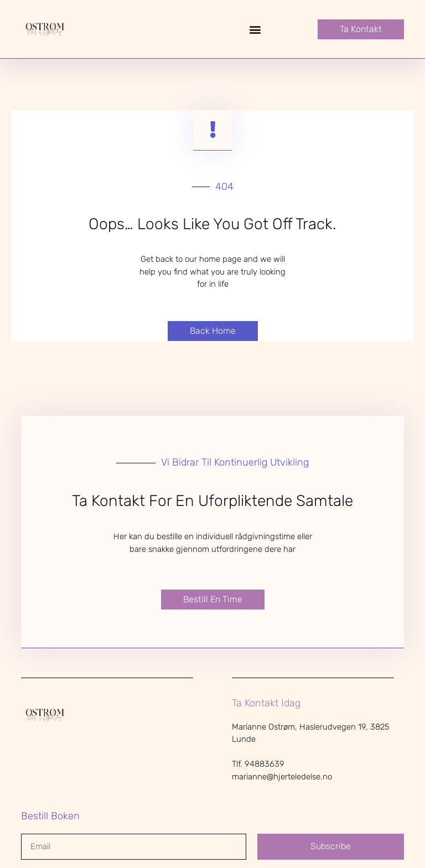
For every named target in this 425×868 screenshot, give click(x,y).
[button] (255, 29)
